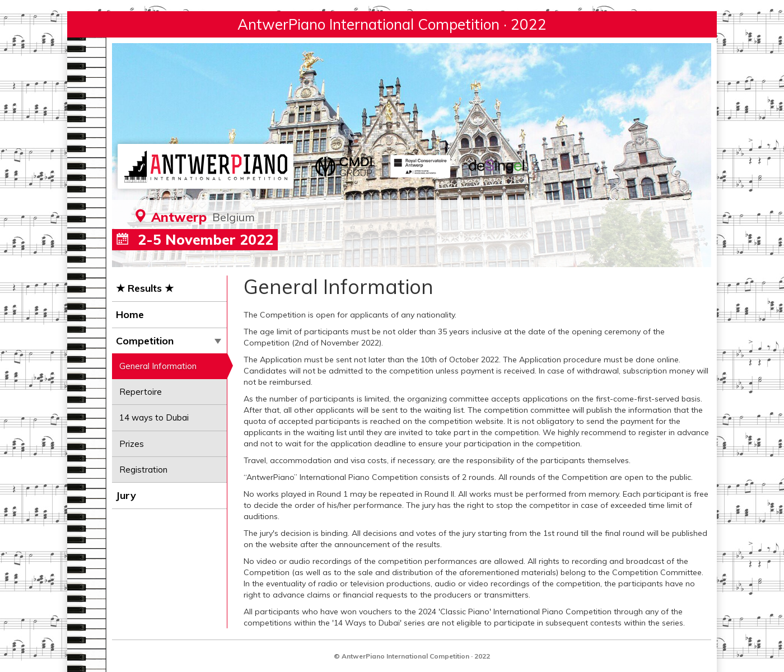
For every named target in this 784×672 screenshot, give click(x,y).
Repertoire (141, 392)
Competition (169, 341)
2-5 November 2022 (195, 239)
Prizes (132, 444)
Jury (126, 495)
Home (130, 314)
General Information (158, 366)
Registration (143, 470)
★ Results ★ (145, 288)
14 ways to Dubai (154, 417)
